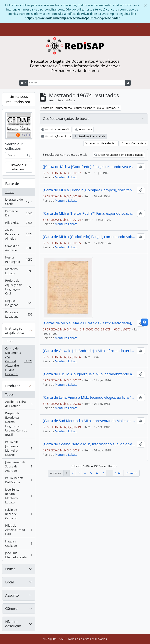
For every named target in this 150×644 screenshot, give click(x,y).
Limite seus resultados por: (19, 99)
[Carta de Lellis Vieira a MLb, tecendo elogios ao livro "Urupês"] (89, 397)
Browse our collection (19, 167)
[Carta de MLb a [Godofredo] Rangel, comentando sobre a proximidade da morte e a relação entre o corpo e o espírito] (89, 237)
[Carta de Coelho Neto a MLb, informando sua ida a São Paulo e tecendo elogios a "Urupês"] (89, 444)
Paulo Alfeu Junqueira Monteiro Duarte (19, 448)
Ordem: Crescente (133, 143)
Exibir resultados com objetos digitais (119, 155)
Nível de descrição (13, 624)
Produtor (13, 386)
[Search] (76, 83)
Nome (10, 569)
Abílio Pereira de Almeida (19, 234)
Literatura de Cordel (19, 202)
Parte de (12, 184)
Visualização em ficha (56, 136)
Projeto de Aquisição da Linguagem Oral (19, 287)
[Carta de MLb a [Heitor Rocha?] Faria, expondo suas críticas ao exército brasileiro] (89, 213)
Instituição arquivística (15, 330)
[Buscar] (29, 155)
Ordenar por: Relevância (100, 143)
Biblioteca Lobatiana (19, 314)
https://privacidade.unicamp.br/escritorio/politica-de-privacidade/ (72, 18)
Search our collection (14, 146)
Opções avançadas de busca (66, 119)
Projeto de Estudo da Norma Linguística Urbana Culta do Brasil (19, 424)
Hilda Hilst (19, 223)
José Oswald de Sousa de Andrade (19, 466)
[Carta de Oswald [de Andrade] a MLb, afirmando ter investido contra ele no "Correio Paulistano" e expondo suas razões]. (89, 351)
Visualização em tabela (89, 136)
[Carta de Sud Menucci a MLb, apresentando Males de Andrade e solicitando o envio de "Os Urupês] (89, 421)
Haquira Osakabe (19, 544)
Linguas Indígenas (19, 303)
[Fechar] (146, 5)
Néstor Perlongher (19, 260)
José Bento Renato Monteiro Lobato (19, 496)
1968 (118, 473)
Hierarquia (83, 129)
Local (9, 582)
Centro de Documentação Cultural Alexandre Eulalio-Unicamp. (19, 361)
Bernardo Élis (19, 213)
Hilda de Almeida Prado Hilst (19, 530)
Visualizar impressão (56, 129)
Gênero (11, 608)
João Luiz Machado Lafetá (19, 555)
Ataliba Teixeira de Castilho (19, 404)
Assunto (12, 595)
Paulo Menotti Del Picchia (19, 480)
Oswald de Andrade (19, 248)
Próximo (132, 473)
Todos (9, 192)
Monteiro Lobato (19, 271)
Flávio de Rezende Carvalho (19, 514)
